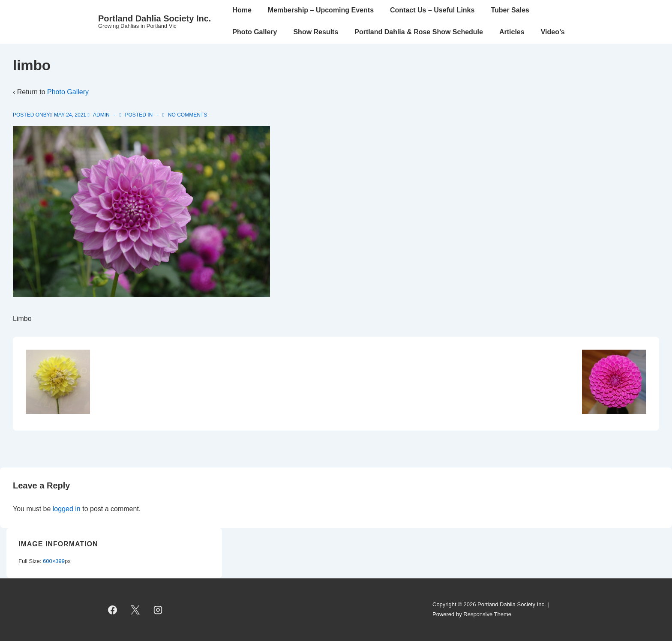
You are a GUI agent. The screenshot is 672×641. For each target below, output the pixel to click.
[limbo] (70, 115)
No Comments (187, 115)
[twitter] (135, 610)
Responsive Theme (487, 614)
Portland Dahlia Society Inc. (154, 18)
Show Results (316, 32)
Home (242, 10)
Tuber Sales (510, 10)
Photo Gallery (255, 32)
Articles (512, 32)
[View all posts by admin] (99, 115)
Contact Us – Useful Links (432, 10)
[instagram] (158, 610)
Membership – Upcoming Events (321, 10)
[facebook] (113, 610)
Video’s (553, 32)
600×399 (54, 561)
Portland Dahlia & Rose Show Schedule (419, 32)
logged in (67, 509)
